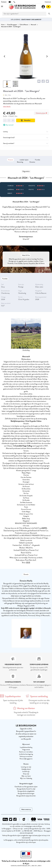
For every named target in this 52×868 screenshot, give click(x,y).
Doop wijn (26, 774)
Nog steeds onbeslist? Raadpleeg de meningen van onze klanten (26, 714)
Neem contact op (26, 809)
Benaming (20, 162)
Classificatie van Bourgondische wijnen (26, 787)
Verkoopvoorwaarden (26, 756)
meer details (7, 106)
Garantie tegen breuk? (26, 138)
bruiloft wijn (26, 771)
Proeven (11, 160)
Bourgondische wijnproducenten (26, 796)
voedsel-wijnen (24, 160)
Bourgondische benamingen (26, 793)
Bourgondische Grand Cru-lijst (26, 789)
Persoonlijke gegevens (26, 759)
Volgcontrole (26, 750)
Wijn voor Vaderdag (26, 778)
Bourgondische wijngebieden (26, 791)
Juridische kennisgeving (26, 754)
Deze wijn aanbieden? (26, 143)
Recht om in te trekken (26, 752)
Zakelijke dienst (26, 769)
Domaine (32, 162)
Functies (38, 160)
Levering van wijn (26, 767)
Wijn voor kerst (26, 776)
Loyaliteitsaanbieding (26, 747)
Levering (26, 132)
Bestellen (26, 120)
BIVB (28, 562)
